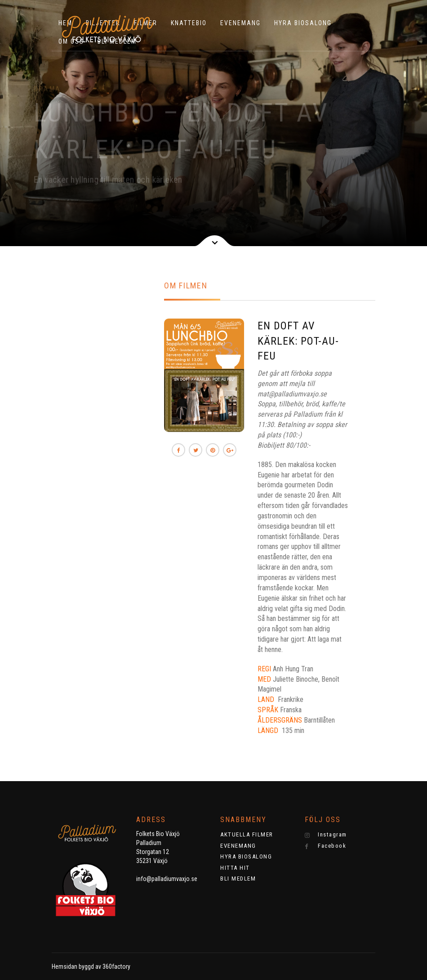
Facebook (326, 846)
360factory (116, 967)
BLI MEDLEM (238, 879)
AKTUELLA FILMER (247, 834)
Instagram (326, 835)
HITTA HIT (235, 868)
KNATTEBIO (189, 23)
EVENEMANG (240, 23)
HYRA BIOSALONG (303, 23)
